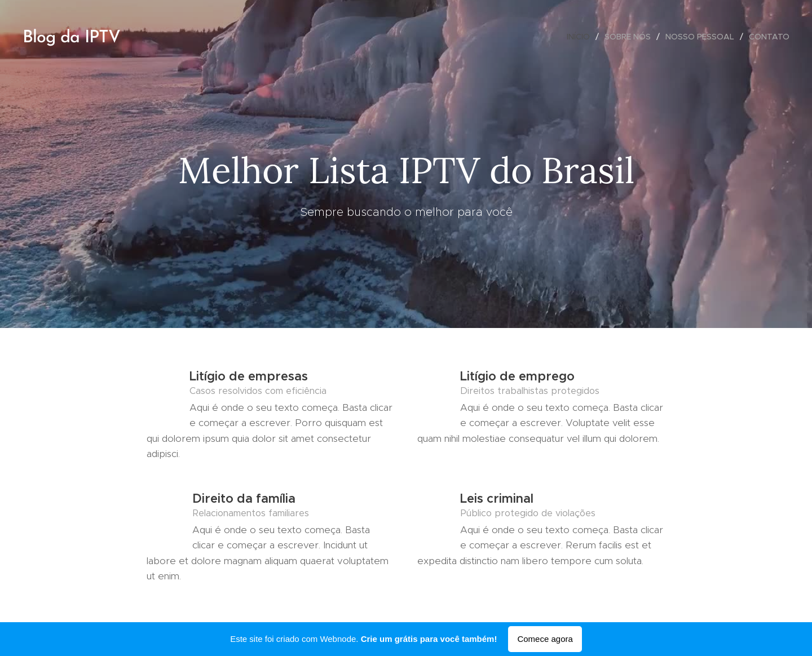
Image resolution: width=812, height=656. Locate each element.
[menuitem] (581, 37)
